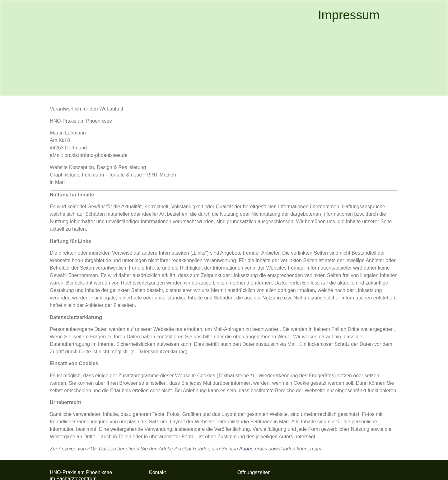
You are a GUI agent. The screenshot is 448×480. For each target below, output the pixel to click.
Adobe (246, 449)
